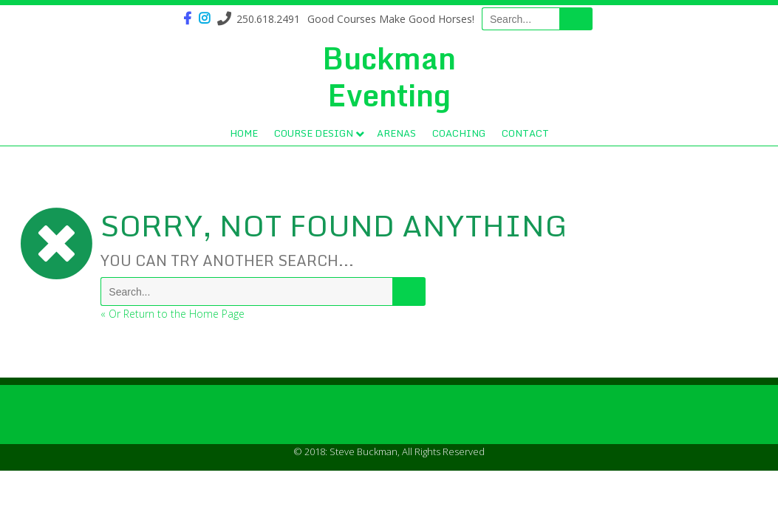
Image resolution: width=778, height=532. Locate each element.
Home (244, 133)
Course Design (314, 133)
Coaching (459, 133)
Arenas (396, 133)
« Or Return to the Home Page (173, 314)
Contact (525, 133)
